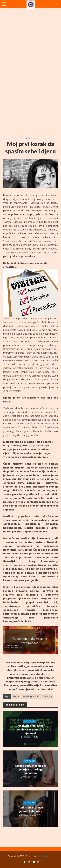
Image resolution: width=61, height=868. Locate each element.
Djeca (16, 696)
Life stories (30, 138)
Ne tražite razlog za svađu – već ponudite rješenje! (30, 729)
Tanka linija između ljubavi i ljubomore (30, 809)
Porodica (47, 696)
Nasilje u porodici (31, 696)
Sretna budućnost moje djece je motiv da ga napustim (30, 769)
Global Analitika (44, 856)
